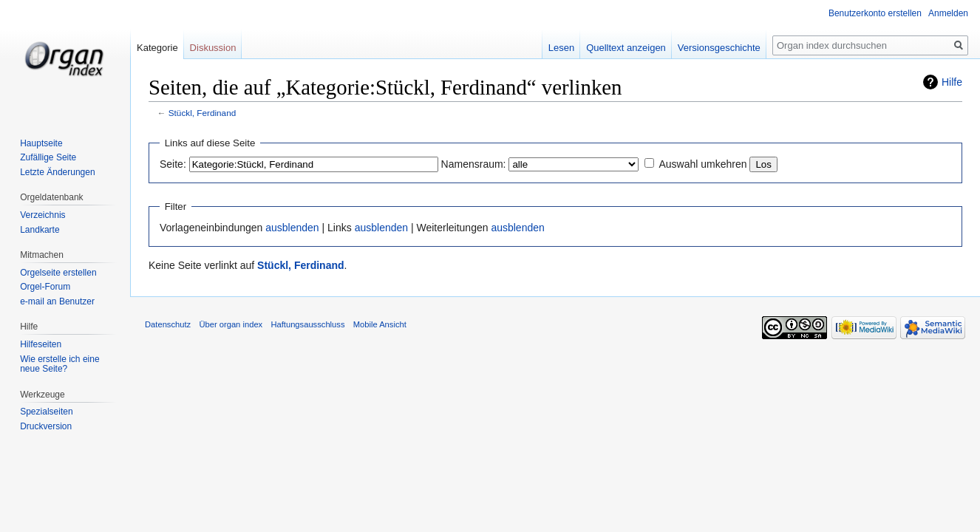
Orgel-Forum (45, 287)
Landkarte (40, 230)
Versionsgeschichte (719, 48)
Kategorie (157, 48)
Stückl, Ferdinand (202, 113)
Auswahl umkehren (702, 164)
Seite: (173, 164)
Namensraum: (474, 164)
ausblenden (292, 228)
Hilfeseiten (41, 344)
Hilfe (952, 82)
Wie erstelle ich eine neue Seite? (59, 364)
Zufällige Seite (48, 157)
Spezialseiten (46, 412)
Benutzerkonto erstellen (875, 13)
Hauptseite (41, 143)
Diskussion (213, 48)
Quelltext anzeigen (626, 48)
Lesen (561, 48)
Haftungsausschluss (307, 324)
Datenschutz (168, 324)
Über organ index (231, 324)
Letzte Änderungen (57, 172)
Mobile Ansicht (380, 324)
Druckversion (46, 426)
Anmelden (948, 13)
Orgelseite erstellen (58, 273)
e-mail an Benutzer (57, 301)
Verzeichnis (42, 215)
